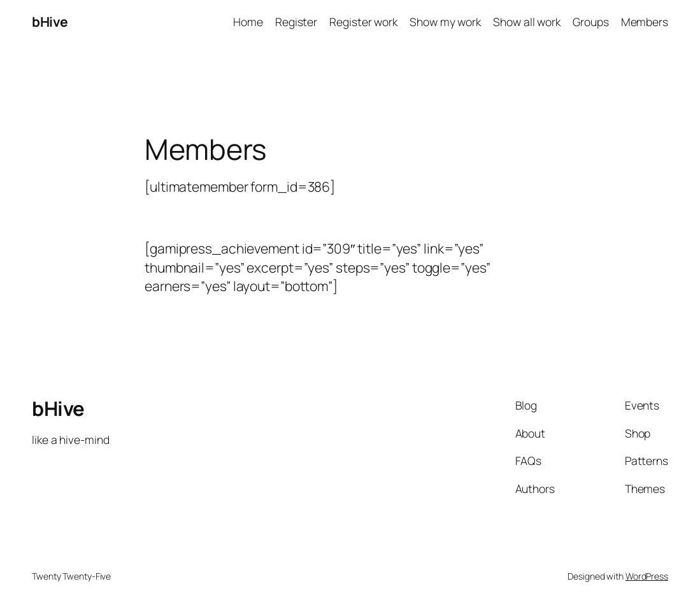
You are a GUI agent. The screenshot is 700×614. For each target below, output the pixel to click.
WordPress (647, 576)
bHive (50, 22)
